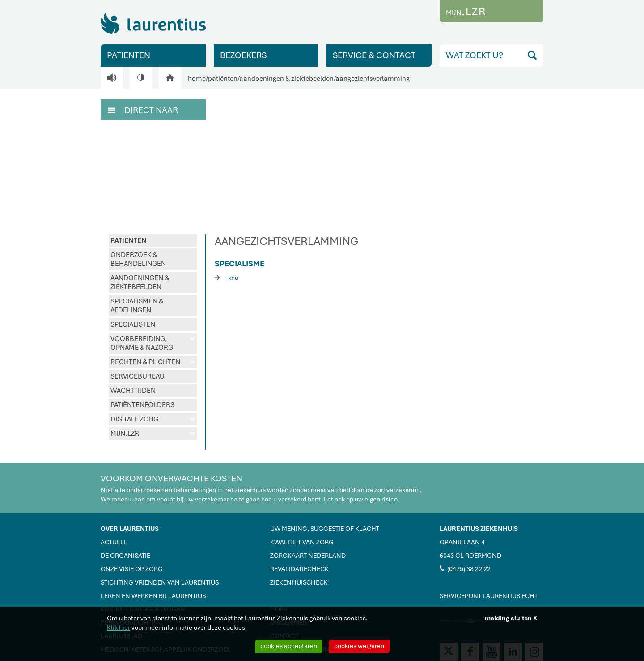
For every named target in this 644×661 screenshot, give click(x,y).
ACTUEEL (114, 542)
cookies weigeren (359, 646)
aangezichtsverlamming (373, 79)
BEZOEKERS (243, 55)
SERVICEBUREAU (138, 376)
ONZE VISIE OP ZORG (132, 569)
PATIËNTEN (129, 55)
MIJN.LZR (153, 434)
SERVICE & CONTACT (374, 55)
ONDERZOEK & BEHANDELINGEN (138, 259)
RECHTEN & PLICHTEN (153, 362)
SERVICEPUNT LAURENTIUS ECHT (489, 596)
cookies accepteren (289, 646)
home (197, 79)
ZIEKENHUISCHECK (299, 582)
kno (227, 277)
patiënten (223, 79)
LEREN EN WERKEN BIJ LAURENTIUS (153, 596)
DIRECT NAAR (143, 109)
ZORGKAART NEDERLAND (308, 556)
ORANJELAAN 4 (462, 542)
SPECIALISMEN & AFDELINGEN (137, 306)
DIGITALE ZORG (153, 419)
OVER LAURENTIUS (130, 529)
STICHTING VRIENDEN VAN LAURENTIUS (160, 582)
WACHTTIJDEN (133, 391)
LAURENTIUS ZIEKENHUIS (479, 529)
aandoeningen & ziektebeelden (286, 79)
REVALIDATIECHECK (299, 569)
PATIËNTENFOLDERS (142, 405)
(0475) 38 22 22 (465, 568)
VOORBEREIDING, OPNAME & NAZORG (153, 343)
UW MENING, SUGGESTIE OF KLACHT (325, 529)
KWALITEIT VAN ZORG (302, 542)
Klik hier (119, 627)
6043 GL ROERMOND (470, 556)
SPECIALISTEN (133, 324)
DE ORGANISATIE (125, 556)
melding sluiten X (511, 618)
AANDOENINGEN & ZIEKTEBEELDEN (140, 282)
